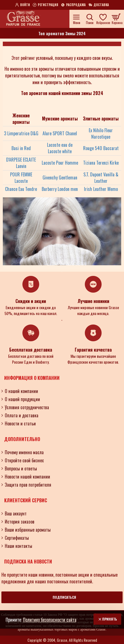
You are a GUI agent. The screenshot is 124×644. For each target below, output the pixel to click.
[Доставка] (99, 5)
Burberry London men (60, 189)
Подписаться (64, 597)
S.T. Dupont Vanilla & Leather (101, 178)
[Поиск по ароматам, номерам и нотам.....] (90, 19)
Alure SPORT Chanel (60, 133)
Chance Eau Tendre (21, 189)
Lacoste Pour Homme (60, 163)
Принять (110, 619)
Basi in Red (21, 148)
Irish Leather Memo (101, 189)
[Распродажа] (73, 5)
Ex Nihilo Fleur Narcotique (101, 134)
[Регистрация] (45, 5)
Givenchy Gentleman (60, 178)
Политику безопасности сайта (50, 620)
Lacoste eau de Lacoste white (60, 148)
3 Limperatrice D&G (21, 133)
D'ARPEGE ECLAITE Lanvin (21, 163)
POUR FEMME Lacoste (21, 178)
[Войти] (23, 5)
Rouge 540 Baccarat (101, 148)
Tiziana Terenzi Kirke (101, 163)
